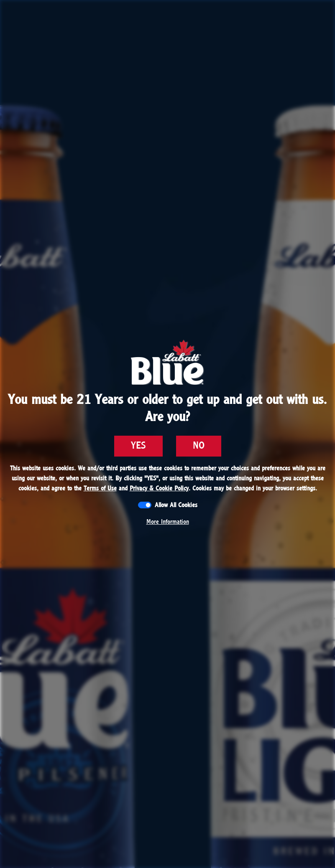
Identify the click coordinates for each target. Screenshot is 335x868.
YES (138, 446)
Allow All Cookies (176, 505)
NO (199, 446)
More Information (168, 522)
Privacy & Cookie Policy (159, 488)
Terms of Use (100, 488)
